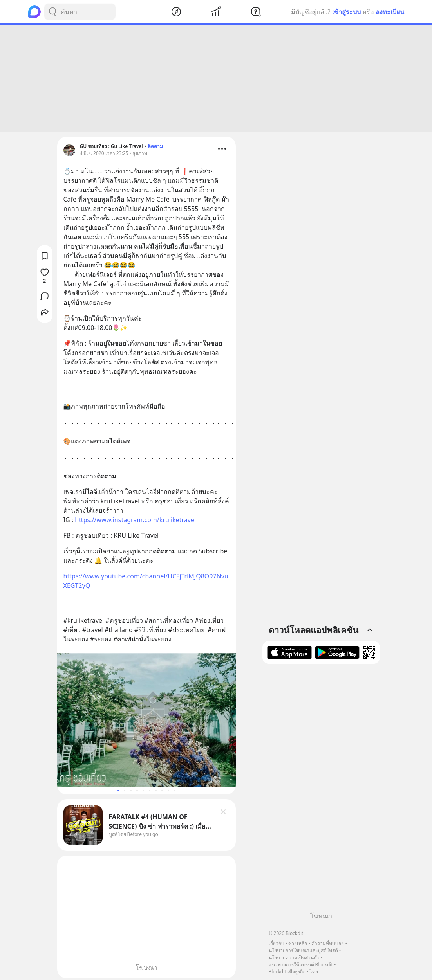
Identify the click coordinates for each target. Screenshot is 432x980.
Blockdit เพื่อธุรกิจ (287, 972)
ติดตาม (155, 146)
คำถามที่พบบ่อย (328, 943)
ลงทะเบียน (390, 12)
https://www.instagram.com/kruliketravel (135, 520)
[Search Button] (52, 12)
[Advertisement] (216, 78)
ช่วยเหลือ (298, 943)
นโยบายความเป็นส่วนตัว (294, 957)
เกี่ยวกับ (277, 943)
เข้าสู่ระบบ (346, 12)
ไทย (314, 972)
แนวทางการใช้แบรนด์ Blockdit (301, 965)
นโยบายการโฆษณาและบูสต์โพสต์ (303, 950)
